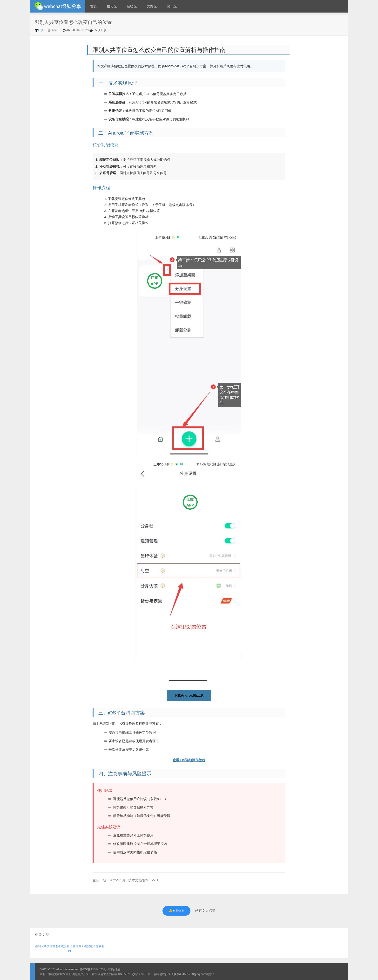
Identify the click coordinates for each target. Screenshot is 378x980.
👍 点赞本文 (176, 911)
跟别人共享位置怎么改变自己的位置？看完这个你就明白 (70, 949)
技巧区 (112, 6)
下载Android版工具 (189, 695)
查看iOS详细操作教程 (189, 760)
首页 (94, 6)
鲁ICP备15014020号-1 (94, 969)
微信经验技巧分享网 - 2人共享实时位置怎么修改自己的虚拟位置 (58, 6)
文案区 (152, 6)
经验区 (132, 6)
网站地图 (115, 969)
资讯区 (172, 6)
